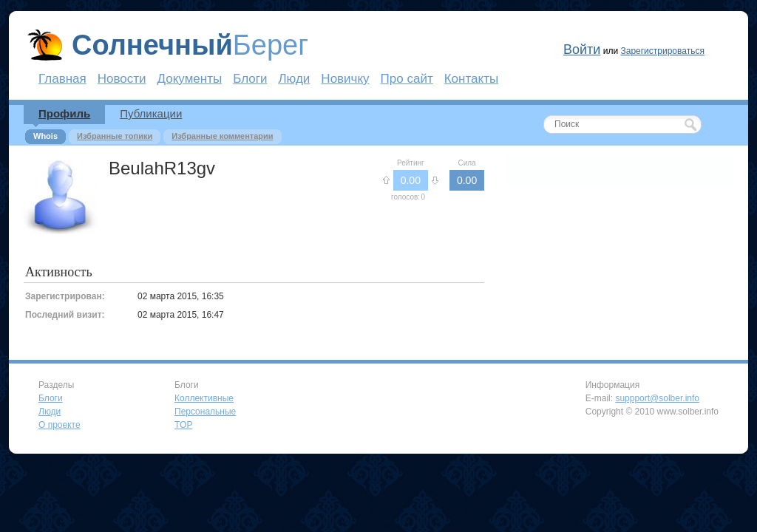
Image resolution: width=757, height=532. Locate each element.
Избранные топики (115, 136)
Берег (190, 45)
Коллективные (204, 398)
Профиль (64, 113)
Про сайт (407, 79)
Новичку (345, 79)
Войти (582, 50)
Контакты (471, 79)
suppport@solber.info (657, 398)
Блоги (250, 79)
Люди (294, 79)
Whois (45, 136)
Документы (190, 79)
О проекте (60, 425)
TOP (183, 425)
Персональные (205, 412)
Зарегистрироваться (662, 51)
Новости (122, 79)
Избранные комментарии (222, 136)
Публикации (151, 113)
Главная (62, 79)
